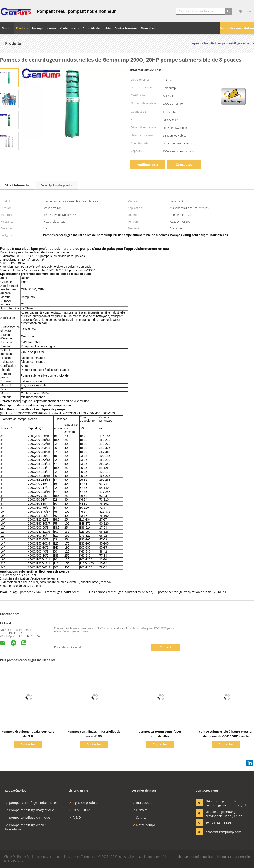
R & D (75, 817)
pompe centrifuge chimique (28, 817)
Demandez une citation (237, 28)
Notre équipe (144, 825)
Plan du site (224, 857)
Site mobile (242, 857)
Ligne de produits (84, 802)
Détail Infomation (18, 185)
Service (139, 817)
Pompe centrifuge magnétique (30, 810)
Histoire (140, 810)
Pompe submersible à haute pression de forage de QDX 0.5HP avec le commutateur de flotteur (226, 736)
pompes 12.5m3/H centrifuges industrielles (50, 592)
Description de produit (57, 185)
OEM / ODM (79, 810)
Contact (166, 647)
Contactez (184, 165)
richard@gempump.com (219, 832)
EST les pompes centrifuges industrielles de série (119, 592)
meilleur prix (147, 165)
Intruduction (143, 802)
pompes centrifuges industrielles (31, 802)
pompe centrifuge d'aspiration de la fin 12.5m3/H (192, 592)
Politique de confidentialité (194, 857)
